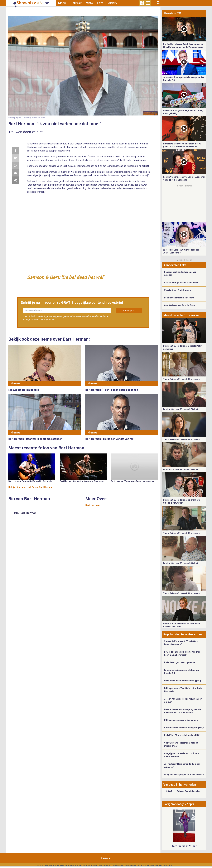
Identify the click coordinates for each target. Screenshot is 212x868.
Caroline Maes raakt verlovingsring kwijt (184, 728)
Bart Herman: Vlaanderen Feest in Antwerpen (133, 481)
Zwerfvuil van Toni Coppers (177, 290)
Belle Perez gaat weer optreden (179, 662)
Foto (100, 3)
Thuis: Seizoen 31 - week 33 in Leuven (181, 440)
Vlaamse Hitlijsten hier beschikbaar (181, 283)
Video (89, 3)
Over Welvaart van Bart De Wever (180, 305)
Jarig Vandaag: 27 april (179, 804)
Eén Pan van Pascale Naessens (179, 298)
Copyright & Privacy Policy (97, 866)
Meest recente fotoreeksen (182, 315)
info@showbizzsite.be (123, 866)
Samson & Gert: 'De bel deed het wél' (65, 277)
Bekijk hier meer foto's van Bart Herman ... (32, 487)
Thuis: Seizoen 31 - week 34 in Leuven (181, 379)
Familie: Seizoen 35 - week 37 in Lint (181, 409)
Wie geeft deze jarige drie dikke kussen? (184, 775)
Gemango (168, 866)
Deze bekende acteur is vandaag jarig (182, 681)
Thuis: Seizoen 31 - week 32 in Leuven (181, 533)
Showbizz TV (172, 13)
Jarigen (112, 3)
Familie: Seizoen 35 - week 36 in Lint (181, 470)
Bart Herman (92, 505)
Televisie (76, 3)
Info (80, 866)
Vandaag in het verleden (180, 785)
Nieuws (62, 3)
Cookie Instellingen (145, 866)
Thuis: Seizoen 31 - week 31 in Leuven (181, 593)
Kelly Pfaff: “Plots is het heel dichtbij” (182, 735)
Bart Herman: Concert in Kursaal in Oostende (30, 481)
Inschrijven (129, 311)
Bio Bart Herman (25, 513)
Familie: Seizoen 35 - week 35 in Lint (181, 563)
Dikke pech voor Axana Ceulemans (181, 720)
